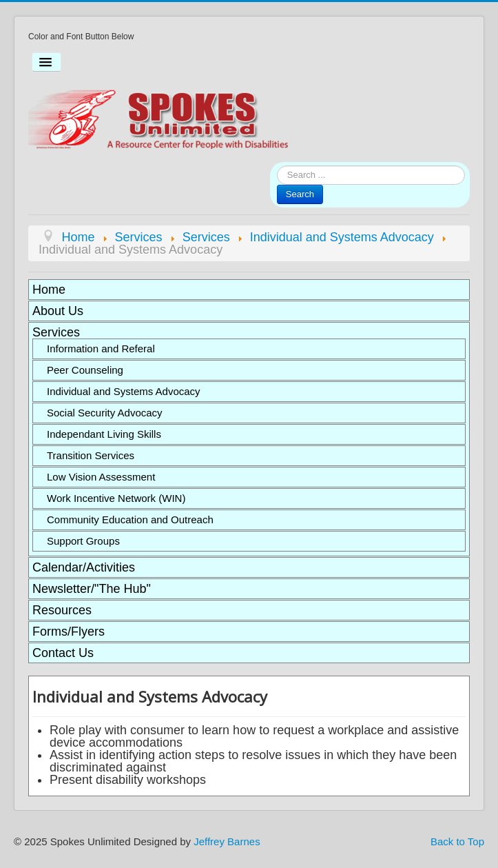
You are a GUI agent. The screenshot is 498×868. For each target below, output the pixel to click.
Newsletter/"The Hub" (92, 589)
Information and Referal (101, 349)
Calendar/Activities (84, 567)
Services (56, 332)
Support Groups (83, 541)
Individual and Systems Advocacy (124, 391)
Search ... (277, 166)
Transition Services (91, 455)
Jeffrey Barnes (227, 841)
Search (300, 194)
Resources (62, 610)
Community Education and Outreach (130, 519)
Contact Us (63, 653)
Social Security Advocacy (105, 413)
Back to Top (457, 841)
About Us (58, 311)
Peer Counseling (85, 370)
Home (49, 290)
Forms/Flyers (69, 632)
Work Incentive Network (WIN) (116, 498)
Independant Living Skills (104, 434)
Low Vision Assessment (101, 477)
